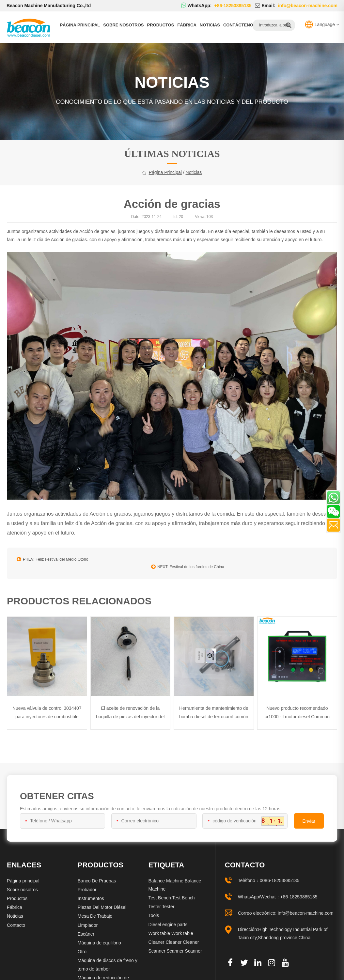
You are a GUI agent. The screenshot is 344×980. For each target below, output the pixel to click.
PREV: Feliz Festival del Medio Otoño (52, 563)
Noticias (210, 25)
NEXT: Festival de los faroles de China (212, 563)
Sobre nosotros (123, 25)
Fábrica (187, 25)
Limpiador (88, 920)
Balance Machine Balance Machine (175, 880)
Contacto (16, 920)
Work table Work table (171, 928)
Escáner (86, 929)
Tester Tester (161, 902)
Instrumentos (91, 894)
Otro (82, 947)
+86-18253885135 (299, 892)
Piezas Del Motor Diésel (102, 902)
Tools (154, 910)
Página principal (80, 25)
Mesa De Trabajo (95, 911)
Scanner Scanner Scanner (175, 946)
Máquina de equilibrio (99, 938)
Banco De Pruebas (97, 876)
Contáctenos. (240, 25)
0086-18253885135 (280, 875)
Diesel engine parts (168, 919)
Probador (87, 884)
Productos (160, 25)
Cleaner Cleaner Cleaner (173, 937)
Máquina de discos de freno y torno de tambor (108, 960)
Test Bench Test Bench (171, 893)
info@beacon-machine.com (306, 908)
